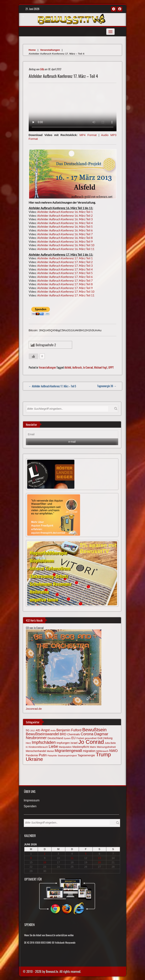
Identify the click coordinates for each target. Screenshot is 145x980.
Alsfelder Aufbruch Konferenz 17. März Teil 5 (65, 273)
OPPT (111, 367)
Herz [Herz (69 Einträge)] (28, 743)
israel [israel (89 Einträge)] (74, 743)
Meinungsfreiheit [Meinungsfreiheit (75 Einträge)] (106, 747)
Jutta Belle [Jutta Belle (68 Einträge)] (110, 743)
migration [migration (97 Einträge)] (89, 751)
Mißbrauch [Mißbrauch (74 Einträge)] (102, 751)
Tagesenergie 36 (107, 386)
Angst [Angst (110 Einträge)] (45, 730)
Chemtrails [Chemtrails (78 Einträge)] (74, 734)
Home (32, 50)
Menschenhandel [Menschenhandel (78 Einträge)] (36, 751)
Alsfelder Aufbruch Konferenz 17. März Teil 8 (65, 284)
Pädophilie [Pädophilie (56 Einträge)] (52, 756)
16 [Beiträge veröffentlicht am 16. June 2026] (45, 862)
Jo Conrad (88, 367)
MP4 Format (88, 135)
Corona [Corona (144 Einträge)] (87, 734)
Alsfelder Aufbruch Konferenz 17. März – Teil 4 (63, 76)
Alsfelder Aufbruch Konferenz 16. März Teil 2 (65, 216)
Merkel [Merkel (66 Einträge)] (50, 751)
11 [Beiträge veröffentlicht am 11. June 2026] (72, 858)
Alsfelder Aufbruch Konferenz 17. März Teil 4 (65, 269)
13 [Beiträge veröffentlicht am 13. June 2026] (99, 858)
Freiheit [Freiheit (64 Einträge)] (80, 738)
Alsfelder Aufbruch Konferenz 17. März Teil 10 (66, 291)
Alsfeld (68, 367)
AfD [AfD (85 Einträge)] (38, 730)
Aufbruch (77, 367)
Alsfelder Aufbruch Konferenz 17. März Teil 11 (66, 295)
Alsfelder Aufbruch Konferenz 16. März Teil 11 (66, 249)
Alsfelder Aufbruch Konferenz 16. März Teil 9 (65, 241)
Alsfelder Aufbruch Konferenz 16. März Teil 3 (65, 219)
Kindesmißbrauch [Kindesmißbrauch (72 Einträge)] (38, 747)
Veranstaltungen (50, 50)
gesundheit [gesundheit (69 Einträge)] (91, 738)
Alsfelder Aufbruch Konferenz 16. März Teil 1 (65, 212)
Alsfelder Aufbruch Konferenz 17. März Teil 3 (65, 266)
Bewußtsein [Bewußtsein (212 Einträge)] (94, 730)
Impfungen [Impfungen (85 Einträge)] (63, 743)
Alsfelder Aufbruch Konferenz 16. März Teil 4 (65, 223)
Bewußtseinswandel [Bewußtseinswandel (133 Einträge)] (42, 734)
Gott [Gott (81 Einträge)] (100, 738)
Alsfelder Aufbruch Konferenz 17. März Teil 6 (65, 277)
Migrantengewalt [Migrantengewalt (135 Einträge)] (68, 751)
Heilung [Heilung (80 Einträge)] (108, 738)
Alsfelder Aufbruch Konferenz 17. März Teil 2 (65, 262)
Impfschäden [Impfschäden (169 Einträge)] (44, 742)
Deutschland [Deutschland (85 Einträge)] (55, 738)
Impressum (32, 801)
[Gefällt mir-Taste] (33, 356)
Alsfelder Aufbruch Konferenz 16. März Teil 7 (65, 234)
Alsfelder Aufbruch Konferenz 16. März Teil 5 (65, 227)
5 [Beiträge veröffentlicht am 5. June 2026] (86, 854)
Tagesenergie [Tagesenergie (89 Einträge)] (86, 755)
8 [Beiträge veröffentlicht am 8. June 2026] (31, 858)
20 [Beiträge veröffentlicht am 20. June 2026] (99, 862)
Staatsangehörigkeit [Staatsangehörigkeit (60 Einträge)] (67, 756)
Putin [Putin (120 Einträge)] (43, 755)
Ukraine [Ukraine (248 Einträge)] (34, 759)
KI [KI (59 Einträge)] (27, 747)
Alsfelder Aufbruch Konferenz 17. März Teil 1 (65, 258)
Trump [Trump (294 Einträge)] (103, 755)
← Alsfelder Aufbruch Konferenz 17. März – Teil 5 (52, 386)
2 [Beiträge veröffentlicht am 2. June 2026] (45, 854)
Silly (42, 69)
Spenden (30, 806)
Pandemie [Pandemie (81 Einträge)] (32, 755)
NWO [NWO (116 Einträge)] (114, 751)
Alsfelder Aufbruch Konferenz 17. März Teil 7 (65, 281)
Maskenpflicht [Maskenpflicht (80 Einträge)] (81, 747)
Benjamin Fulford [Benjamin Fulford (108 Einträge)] (69, 730)
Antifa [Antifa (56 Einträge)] (53, 731)
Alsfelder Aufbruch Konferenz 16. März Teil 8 (65, 238)
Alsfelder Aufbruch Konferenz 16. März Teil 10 (66, 245)
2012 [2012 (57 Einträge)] (33, 731)
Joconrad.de (34, 709)
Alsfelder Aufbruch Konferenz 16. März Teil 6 (65, 230)
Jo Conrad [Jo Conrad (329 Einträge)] (91, 742)
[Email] (72, 435)
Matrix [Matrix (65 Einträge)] (93, 747)
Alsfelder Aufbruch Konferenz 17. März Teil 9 (65, 288)
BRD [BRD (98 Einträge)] (63, 734)
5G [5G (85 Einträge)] (28, 730)
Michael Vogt (101, 367)
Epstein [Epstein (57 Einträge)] (67, 738)
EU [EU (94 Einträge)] (73, 738)
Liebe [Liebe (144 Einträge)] (53, 746)
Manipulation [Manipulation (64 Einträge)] (65, 747)
